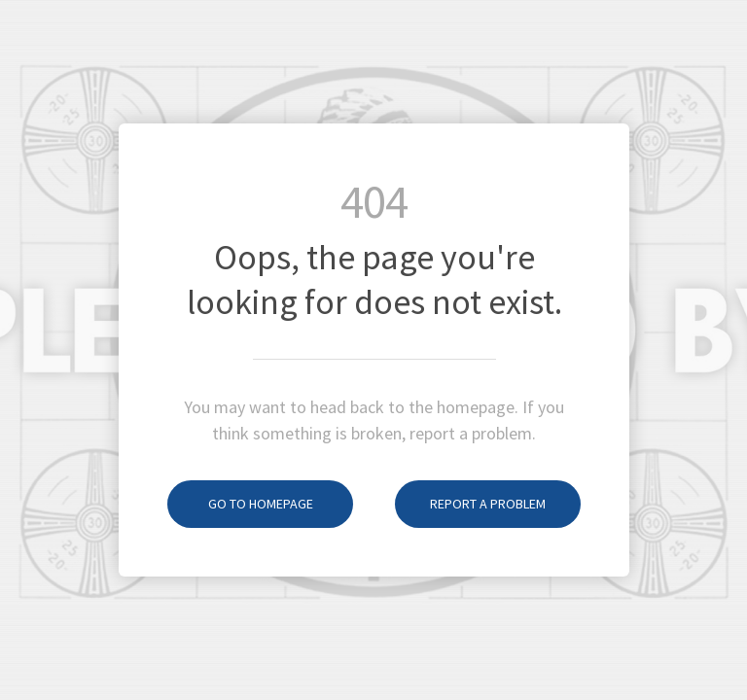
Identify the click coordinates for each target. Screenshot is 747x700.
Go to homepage (240, 504)
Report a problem (470, 504)
